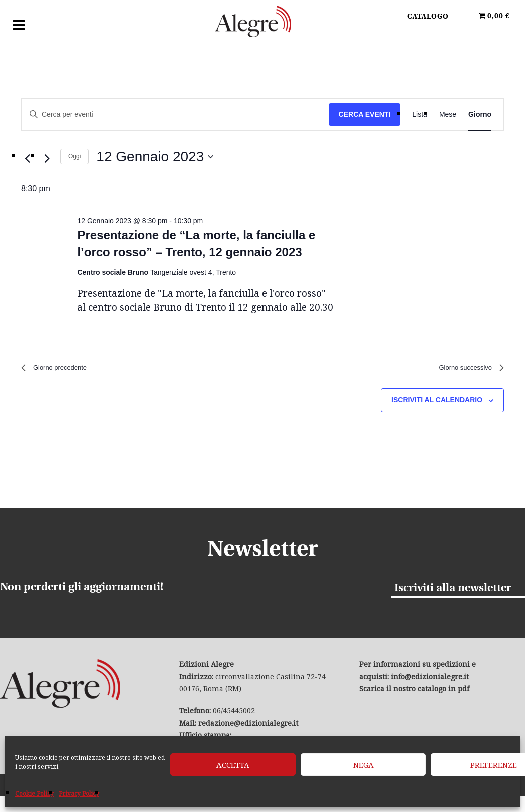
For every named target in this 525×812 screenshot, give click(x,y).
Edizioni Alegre (262, 25)
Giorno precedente (60, 370)
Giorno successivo (465, 370)
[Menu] (19, 24)
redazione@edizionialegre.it (248, 727)
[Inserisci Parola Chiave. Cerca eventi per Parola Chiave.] (175, 114)
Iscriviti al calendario (437, 404)
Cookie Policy (34, 794)
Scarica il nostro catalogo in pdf (414, 692)
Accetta (233, 765)
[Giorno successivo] (47, 159)
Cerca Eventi (365, 114)
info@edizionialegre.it (430, 680)
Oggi (74, 156)
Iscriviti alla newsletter (453, 591)
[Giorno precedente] (27, 159)
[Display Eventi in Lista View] (420, 114)
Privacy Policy (79, 794)
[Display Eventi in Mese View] (448, 114)
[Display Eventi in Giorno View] (480, 114)
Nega (363, 765)
